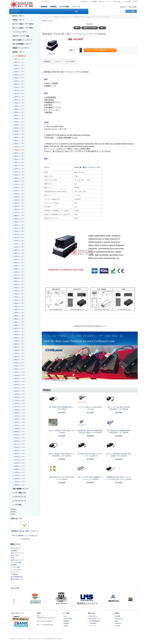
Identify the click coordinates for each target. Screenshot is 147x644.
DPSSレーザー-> (18, 16)
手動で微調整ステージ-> (21, 489)
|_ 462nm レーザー (18, 140)
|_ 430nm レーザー (18, 112)
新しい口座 (133, 7)
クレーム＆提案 (16, 562)
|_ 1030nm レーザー (19, 372)
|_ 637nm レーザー (18, 244)
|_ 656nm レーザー (18, 263)
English (135, 1)
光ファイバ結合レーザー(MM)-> (23, 24)
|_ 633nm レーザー (18, 238)
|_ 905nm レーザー (18, 350)
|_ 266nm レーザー (18, 65)
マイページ (76, 7)
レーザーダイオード (19, 501)
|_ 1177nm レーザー (19, 407)
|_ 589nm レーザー (18, 219)
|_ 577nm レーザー (18, 212)
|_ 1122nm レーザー (19, 403)
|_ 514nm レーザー (18, 172)
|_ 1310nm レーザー (19, 413)
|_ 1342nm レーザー (19, 422)
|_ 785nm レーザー (18, 306)
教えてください (50, 149)
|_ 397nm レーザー (18, 94)
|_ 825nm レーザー (18, 322)
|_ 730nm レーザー (18, 294)
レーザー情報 (127, 2)
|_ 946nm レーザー (18, 363)
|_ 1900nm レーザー (19, 457)
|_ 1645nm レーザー (19, 447)
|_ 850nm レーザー (18, 331)
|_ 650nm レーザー (18, 256)
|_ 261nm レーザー (18, 62)
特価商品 (53, 7)
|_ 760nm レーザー (18, 300)
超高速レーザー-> (18, 52)
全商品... (13, 514)
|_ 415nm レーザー (18, 106)
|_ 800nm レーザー (18, 316)
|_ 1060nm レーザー (19, 385)
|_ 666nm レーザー (18, 272)
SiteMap (59, 639)
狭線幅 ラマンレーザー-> (21, 48)
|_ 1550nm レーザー (19, 441)
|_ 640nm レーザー (18, 250)
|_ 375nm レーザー (18, 87)
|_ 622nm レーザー (18, 231)
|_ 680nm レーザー (18, 278)
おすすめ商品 (64, 7)
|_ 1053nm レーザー (19, 382)
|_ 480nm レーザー (18, 153)
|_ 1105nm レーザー (19, 394)
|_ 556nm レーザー (18, 206)
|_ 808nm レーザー (18, 319)
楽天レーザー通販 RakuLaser (29, 639)
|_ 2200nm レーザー (19, 472)
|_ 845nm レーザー (18, 328)
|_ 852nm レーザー (18, 335)
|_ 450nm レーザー (18, 128)
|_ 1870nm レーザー (19, 454)
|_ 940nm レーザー (18, 360)
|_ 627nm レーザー (18, 234)
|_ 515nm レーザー (18, 175)
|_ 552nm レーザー (18, 200)
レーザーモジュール (19, 497)
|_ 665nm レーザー (18, 269)
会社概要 (94, 2)
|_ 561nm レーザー (18, 209)
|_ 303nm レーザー (18, 68)
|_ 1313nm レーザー (19, 416)
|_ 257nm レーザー (18, 59)
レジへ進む (130, 11)
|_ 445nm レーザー (18, 122)
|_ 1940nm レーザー (19, 463)
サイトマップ (15, 572)
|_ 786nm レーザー (18, 310)
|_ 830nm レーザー (18, 325)
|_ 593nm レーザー (18, 222)
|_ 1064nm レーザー (19, 388)
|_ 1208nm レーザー (19, 410)
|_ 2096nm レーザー (19, 469)
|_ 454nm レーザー (18, 131)
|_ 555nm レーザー (18, 203)
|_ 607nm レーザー (18, 228)
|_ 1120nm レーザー (19, 400)
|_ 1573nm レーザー (19, 444)
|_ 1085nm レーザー (19, 391)
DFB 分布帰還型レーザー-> (22, 44)
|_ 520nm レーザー (18, 178)
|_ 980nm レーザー (18, 369)
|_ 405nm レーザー (18, 100)
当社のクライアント (105, 2)
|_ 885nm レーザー (18, 347)
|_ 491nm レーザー (18, 159)
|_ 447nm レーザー (18, 125)
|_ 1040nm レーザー (19, 375)
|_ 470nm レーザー (18, 147)
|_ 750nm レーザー (18, 297)
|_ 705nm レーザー (18, 288)
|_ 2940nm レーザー (19, 479)
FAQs (13, 558)
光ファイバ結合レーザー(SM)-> (23, 28)
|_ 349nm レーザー (18, 75)
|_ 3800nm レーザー (19, 482)
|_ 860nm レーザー (18, 338)
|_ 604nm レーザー (18, 225)
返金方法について (17, 560)
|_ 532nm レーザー (18, 191)
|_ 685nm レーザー (18, 281)
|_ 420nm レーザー (18, 109)
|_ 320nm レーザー (18, 72)
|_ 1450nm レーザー (19, 432)
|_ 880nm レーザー (18, 344)
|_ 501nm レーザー (18, 162)
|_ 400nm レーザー (18, 97)
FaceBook (118, 623)
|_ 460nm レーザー (18, 137)
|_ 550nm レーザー (18, 197)
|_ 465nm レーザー (18, 144)
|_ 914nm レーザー (18, 353)
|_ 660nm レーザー (18, 266)
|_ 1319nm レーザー (19, 419)
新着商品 (44, 7)
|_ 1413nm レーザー (19, 425)
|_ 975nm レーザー (18, 366)
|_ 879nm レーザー (18, 341)
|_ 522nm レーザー (18, 181)
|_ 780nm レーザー (18, 303)
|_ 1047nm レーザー (19, 378)
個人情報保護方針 (17, 577)
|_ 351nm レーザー (18, 78)
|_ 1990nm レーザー (19, 466)
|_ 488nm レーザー (18, 156)
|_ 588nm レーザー (18, 216)
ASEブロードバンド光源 (21, 36)
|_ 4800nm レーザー (19, 485)
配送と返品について (18, 579)
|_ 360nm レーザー (18, 84)
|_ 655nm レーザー (18, 259)
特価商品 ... (14, 509)
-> (19, 56)
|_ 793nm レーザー (18, 313)
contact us (56, 144)
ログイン (123, 7)
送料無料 (14, 565)
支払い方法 (117, 2)
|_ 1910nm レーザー (19, 460)
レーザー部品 (17, 505)
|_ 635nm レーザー (18, 241)
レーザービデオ (16, 570)
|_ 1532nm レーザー (19, 438)
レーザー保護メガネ (19, 493)
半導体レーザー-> (18, 20)
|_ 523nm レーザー (18, 184)
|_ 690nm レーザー (18, 284)
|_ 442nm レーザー (18, 119)
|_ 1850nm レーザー (19, 450)
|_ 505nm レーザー (18, 166)
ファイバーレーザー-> (20, 32)
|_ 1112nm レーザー (19, 397)
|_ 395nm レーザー (18, 90)
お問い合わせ (85, 2)
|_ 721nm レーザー (18, 291)
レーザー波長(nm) (55, 17)
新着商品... (14, 512)
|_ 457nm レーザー (18, 134)
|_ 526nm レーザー (18, 187)
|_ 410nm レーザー (18, 103)
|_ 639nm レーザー (18, 247)
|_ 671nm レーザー (18, 275)
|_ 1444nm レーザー (19, 428)
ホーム (45, 17)
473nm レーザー (67, 17)
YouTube (117, 626)
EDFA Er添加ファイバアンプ (22, 40)
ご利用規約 (15, 574)
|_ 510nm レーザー (18, 169)
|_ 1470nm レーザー (19, 435)
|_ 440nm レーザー (18, 115)
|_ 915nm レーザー (18, 356)
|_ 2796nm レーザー (19, 475)
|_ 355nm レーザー (18, 81)
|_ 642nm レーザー (18, 253)
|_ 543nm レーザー (18, 194)
